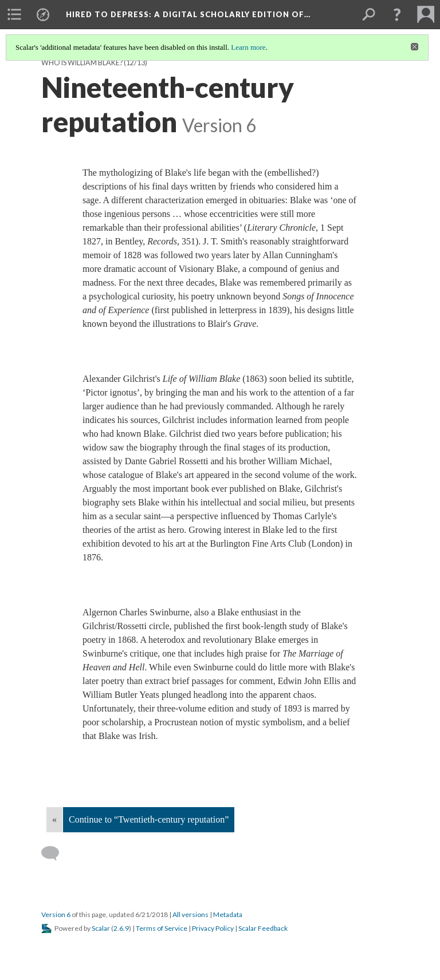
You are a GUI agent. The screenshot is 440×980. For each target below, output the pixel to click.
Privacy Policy (213, 928)
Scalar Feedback (263, 928)
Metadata (228, 914)
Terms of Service (162, 928)
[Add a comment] (55, 853)
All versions (190, 914)
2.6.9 (121, 928)
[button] (397, 14)
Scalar (101, 928)
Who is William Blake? (82, 63)
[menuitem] (14, 14)
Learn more (248, 47)
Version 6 (56, 914)
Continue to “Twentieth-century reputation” (149, 819)
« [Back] (54, 819)
